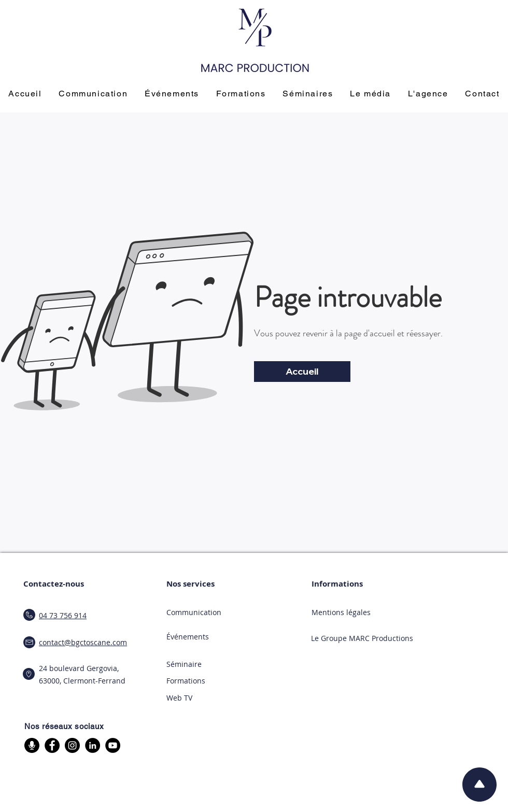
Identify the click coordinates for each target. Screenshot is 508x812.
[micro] (32, 745)
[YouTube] (113, 745)
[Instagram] (72, 745)
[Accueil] (302, 372)
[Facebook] (52, 745)
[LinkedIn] (93, 745)
